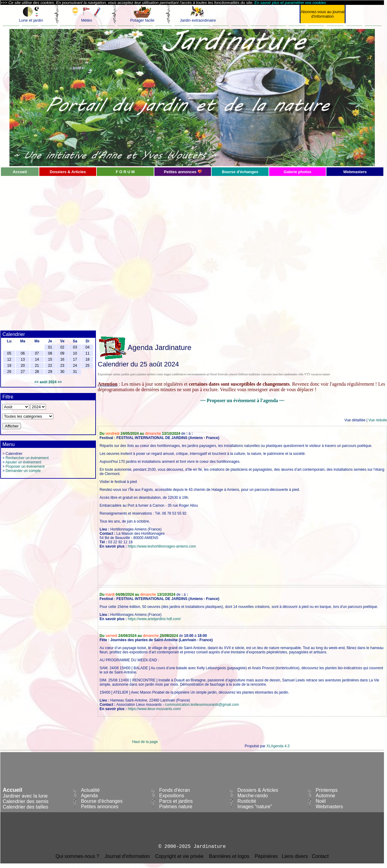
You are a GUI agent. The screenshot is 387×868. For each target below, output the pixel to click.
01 (50, 347)
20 (23, 366)
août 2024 (48, 382)
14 (37, 359)
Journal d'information (127, 856)
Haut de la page (145, 742)
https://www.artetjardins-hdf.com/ (154, 619)
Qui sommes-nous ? (77, 856)
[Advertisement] (74, 251)
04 (88, 347)
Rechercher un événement (27, 458)
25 (88, 366)
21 (37, 366)
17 (75, 359)
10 (75, 353)
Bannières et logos (229, 856)
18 (88, 359)
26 (9, 372)
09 (62, 353)
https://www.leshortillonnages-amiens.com (162, 546)
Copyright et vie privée (179, 856)
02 (62, 347)
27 (23, 372)
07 (37, 353)
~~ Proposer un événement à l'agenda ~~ (242, 400)
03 (75, 347)
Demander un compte (23, 471)
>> (60, 382)
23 (62, 366)
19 (9, 366)
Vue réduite (378, 420)
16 (62, 359)
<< (37, 382)
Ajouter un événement (23, 462)
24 (75, 366)
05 (9, 353)
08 (50, 353)
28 (37, 372)
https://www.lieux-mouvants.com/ (155, 709)
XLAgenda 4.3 (278, 746)
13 (23, 359)
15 (50, 359)
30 (62, 372)
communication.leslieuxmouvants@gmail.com (202, 705)
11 (88, 353)
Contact (320, 856)
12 (9, 359)
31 (75, 372)
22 (50, 366)
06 (23, 353)
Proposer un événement (25, 466)
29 (50, 372)
